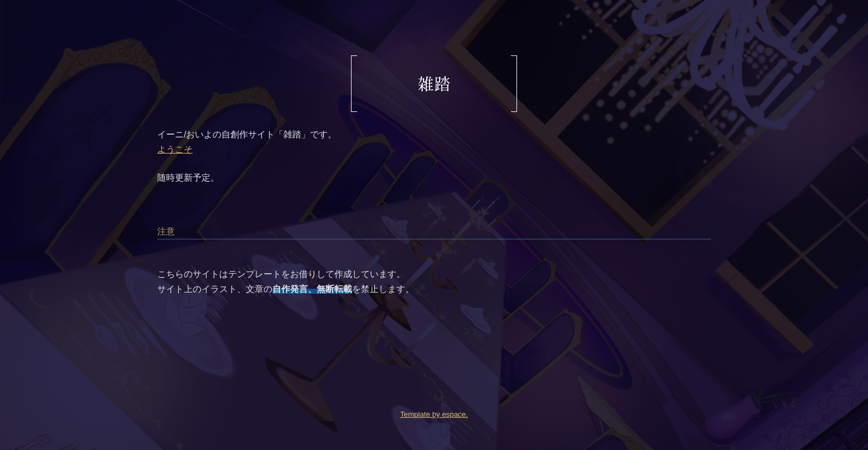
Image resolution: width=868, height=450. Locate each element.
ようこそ (175, 149)
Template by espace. (434, 414)
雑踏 (434, 83)
